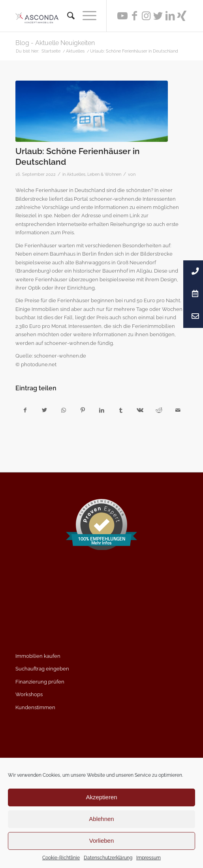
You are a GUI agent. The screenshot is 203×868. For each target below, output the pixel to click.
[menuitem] (67, 16)
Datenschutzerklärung (108, 858)
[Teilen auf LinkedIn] (102, 410)
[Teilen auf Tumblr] (121, 410)
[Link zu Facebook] (134, 16)
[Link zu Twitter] (158, 16)
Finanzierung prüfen (40, 682)
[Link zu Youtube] (122, 16)
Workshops (29, 694)
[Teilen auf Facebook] (25, 410)
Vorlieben (102, 841)
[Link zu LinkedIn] (170, 16)
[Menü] (86, 16)
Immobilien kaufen (38, 656)
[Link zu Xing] (182, 16)
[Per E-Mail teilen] (178, 410)
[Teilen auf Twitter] (44, 410)
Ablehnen (101, 819)
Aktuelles (76, 174)
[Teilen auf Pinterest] (82, 410)
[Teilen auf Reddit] (159, 410)
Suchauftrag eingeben (42, 669)
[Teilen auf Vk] (140, 410)
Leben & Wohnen (104, 174)
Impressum (148, 858)
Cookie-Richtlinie (61, 858)
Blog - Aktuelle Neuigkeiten (55, 43)
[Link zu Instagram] (146, 16)
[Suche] (67, 16)
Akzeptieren (101, 797)
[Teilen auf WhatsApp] (63, 410)
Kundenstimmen (35, 707)
